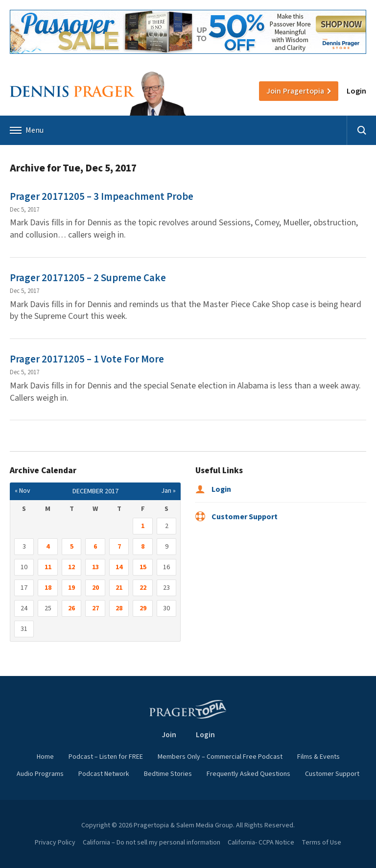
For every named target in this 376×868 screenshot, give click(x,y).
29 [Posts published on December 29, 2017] (143, 608)
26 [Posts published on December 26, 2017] (71, 608)
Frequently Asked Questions (248, 774)
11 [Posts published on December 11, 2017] (48, 567)
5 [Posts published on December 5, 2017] (72, 547)
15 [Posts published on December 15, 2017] (143, 567)
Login (356, 91)
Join (295, 91)
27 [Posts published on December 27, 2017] (95, 608)
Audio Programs (40, 774)
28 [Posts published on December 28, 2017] (119, 608)
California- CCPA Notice (261, 843)
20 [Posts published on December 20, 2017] (95, 588)
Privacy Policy (55, 843)
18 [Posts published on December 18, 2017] (48, 588)
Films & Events (318, 757)
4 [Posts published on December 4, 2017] (48, 547)
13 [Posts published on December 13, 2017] (95, 567)
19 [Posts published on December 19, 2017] (71, 588)
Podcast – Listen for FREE (106, 757)
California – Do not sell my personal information (152, 843)
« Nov (23, 491)
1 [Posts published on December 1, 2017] (143, 526)
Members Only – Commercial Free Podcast (220, 757)
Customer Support (236, 517)
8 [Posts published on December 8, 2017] (143, 547)
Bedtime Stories (168, 774)
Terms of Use (321, 843)
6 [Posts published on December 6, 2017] (95, 547)
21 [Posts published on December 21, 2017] (119, 588)
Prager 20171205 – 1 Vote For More (87, 359)
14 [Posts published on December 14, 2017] (119, 567)
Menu (27, 130)
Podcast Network (104, 774)
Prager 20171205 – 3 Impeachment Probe (102, 196)
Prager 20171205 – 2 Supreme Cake (88, 278)
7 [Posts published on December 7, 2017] (119, 547)
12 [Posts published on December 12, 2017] (71, 567)
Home (45, 757)
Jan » (168, 491)
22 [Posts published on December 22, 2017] (143, 588)
